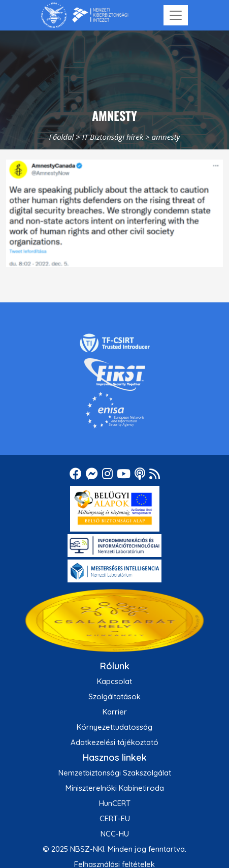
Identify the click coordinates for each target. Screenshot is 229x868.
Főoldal (61, 137)
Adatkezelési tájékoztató (115, 742)
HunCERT (115, 803)
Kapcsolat (115, 681)
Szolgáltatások (115, 696)
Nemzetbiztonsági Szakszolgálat (115, 773)
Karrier (115, 712)
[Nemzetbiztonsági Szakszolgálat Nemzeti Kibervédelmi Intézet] (85, 15)
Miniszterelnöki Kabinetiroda (115, 788)
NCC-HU (115, 834)
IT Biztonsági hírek (113, 137)
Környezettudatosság (115, 727)
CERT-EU (115, 818)
